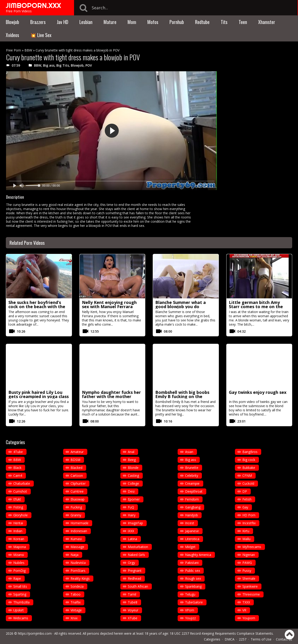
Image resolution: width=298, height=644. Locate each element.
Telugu (190, 594)
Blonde (133, 468)
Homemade (80, 523)
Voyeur (133, 610)
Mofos (153, 22)
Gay (245, 507)
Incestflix (249, 523)
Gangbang (193, 507)
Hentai (18, 523)
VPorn (190, 610)
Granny (76, 515)
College (133, 483)
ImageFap (135, 523)
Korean (19, 539)
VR (244, 610)
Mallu (246, 539)
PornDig (19, 571)
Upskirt (19, 610)
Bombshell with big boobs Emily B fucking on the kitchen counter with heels (183, 396)
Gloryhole (20, 515)
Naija (74, 555)
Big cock (249, 460)
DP (245, 491)
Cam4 (18, 475)
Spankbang (193, 586)
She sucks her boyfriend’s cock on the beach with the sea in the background (37, 307)
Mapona (20, 547)
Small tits (20, 586)
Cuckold (248, 483)
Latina (132, 539)
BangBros (250, 452)
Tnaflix (76, 602)
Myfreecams (252, 547)
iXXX (131, 531)
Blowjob (12, 22)
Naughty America (198, 555)
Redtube (202, 22)
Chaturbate (22, 483)
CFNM (247, 475)
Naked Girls (136, 555)
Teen (243, 22)
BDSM (75, 460)
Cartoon (77, 475)
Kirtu (246, 531)
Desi (131, 491)
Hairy (132, 515)
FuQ (131, 507)
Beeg (132, 460)
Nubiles (19, 563)
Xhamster (267, 22)
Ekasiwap (78, 499)
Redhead (134, 578)
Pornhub (177, 22)
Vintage (76, 610)
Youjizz (190, 618)
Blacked (76, 468)
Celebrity (192, 475)
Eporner (134, 499)
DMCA (230, 639)
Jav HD (63, 22)
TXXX (246, 602)
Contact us (284, 639)
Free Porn (14, 50)
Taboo (76, 594)
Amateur (77, 452)
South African (138, 586)
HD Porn (249, 515)
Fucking (76, 507)
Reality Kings (80, 578)
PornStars (78, 571)
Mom (132, 22)
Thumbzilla (21, 602)
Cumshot (20, 491)
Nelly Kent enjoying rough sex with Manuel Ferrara (109, 304)
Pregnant (135, 571)
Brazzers (38, 22)
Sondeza (77, 586)
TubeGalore (194, 602)
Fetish (247, 499)
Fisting (18, 507)
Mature (110, 22)
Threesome (251, 594)
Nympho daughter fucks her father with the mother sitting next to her (111, 396)
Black (17, 468)
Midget (190, 547)
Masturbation (138, 547)
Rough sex (193, 578)
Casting (133, 475)
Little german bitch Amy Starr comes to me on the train (256, 307)
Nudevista (78, 563)
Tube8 (133, 602)
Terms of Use (261, 639)
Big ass (49, 65)
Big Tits (63, 65)
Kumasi (76, 539)
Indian (18, 531)
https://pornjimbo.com (35, 633)
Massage (77, 547)
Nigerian (249, 555)
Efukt (17, 499)
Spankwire (250, 586)
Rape (17, 578)
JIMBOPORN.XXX (33, 5)
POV (89, 65)
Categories (212, 639)
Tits (224, 22)
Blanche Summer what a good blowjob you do (181, 304)
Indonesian (79, 531)
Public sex (193, 571)
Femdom (192, 499)
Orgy (131, 563)
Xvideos (12, 35)
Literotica (192, 539)
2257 (243, 639)
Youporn (249, 618)
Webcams (21, 618)
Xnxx (74, 618)
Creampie (192, 483)
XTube (133, 618)
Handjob (191, 515)
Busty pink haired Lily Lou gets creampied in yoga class (39, 394)
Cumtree (77, 491)
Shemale (249, 578)
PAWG (247, 563)
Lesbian (86, 22)
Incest (190, 523)
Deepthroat (194, 491)
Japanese (192, 531)
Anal (131, 452)
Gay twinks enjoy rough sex (258, 392)
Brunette (192, 468)
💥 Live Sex (41, 35)
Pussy (247, 571)
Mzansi (19, 555)
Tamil (132, 594)
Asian (189, 452)
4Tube (18, 452)
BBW (28, 50)
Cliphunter (78, 483)
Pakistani (192, 563)
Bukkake (249, 468)
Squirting (20, 594)
